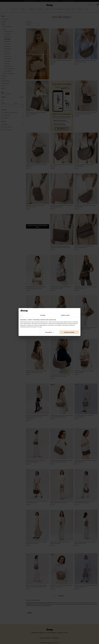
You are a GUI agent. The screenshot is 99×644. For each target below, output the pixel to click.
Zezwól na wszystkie (69, 332)
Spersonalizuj (49, 332)
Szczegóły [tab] (43, 315)
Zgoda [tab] (21, 315)
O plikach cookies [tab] (65, 315)
